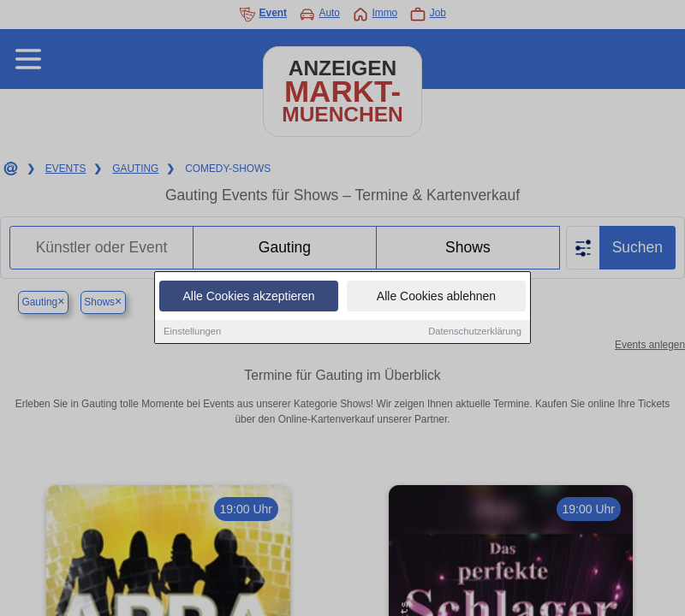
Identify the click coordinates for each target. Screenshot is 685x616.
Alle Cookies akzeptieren (248, 298)
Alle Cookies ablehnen (436, 298)
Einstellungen (192, 333)
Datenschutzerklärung (475, 333)
